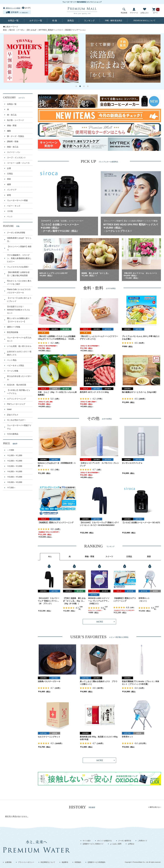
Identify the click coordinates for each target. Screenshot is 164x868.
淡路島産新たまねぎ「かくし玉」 (19, 240)
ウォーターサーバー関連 (17, 200)
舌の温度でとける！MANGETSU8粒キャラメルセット (19, 310)
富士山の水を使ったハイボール (19, 378)
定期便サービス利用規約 (96, 862)
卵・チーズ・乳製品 (16, 136)
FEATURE (11, 226)
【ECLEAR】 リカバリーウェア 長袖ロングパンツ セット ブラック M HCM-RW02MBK (48, 600)
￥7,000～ (11, 488)
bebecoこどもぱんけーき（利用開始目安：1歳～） (57, 464)
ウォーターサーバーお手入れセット (19, 339)
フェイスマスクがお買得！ (18, 267)
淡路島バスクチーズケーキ (49, 681)
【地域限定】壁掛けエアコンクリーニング (56, 522)
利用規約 (78, 862)
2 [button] (80, 86)
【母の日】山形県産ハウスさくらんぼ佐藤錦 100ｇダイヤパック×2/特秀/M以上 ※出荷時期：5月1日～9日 (57, 338)
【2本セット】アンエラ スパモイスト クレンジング (99, 464)
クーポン (21, 30)
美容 (9, 179)
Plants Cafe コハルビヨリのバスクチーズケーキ (19, 291)
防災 (5, 30)
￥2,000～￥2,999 (15, 461)
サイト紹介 (87, 841)
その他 (10, 211)
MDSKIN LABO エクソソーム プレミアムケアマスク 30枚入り (99, 600)
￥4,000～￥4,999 (15, 471)
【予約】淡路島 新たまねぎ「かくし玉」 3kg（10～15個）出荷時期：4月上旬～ (74, 600)
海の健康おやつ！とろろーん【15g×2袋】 (140, 392)
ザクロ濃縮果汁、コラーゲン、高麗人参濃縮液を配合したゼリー (19, 258)
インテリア (12, 190)
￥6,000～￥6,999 (15, 482)
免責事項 (65, 862)
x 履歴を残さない (155, 807)
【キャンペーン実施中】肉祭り (19, 248)
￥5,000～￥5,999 (15, 477)
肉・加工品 (12, 115)
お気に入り (145, 11)
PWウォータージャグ (16, 404)
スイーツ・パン (14, 152)
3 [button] (84, 86)
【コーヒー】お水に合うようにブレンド (19, 300)
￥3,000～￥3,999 (15, 466)
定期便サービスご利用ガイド (93, 844)
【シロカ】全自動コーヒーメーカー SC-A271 (141, 522)
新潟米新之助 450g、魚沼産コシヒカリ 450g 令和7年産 (99, 738)
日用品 (10, 174)
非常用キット (144, 598)
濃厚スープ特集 (14, 327)
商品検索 (124, 11)
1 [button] (76, 86)
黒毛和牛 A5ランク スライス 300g (94, 392)
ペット (10, 216)
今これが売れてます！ (16, 420)
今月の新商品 (13, 434)
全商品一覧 (13, 21)
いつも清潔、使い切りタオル (19, 346)
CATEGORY (14, 98)
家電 (9, 195)
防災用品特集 (13, 332)
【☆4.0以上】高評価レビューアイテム (19, 392)
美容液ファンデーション (75, 30)
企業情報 (8, 862)
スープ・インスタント (16, 158)
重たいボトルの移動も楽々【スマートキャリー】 (18, 320)
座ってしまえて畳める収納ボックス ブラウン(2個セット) (99, 683)
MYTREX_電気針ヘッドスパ (51, 30)
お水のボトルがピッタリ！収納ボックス (19, 353)
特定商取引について (48, 862)
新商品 (71, 21)
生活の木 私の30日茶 (17, 385)
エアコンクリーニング (16, 399)
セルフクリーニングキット (49, 737)
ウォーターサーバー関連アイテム (19, 427)
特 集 (55, 21)
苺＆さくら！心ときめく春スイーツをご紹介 (19, 282)
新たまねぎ (32, 30)
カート (155, 11)
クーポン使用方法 (125, 841)
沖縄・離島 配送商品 (114, 21)
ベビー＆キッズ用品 (16, 365)
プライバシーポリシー (26, 862)
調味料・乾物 (13, 141)
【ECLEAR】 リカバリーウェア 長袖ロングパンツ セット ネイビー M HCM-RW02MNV (99, 524)
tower (9, 409)
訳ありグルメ (13, 415)
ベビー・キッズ (14, 206)
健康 (9, 184)
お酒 (9, 168)
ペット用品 (12, 360)
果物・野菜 (12, 126)
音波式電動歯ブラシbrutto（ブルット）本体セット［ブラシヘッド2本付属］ (140, 683)
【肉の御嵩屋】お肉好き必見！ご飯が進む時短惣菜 (18, 274)
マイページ (134, 11)
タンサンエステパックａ (132, 463)
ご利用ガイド (142, 841)
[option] (41, 59)
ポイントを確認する (104, 841)
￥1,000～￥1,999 (15, 455)
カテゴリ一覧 (36, 21)
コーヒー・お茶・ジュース (18, 163)
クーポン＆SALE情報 (16, 233)
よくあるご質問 (116, 844)
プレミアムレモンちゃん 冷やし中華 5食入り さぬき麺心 (141, 338)
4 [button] (88, 86)
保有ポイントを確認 (13, 8)
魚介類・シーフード (16, 120)
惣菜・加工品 (13, 147)
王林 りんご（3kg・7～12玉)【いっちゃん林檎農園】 (57, 393)
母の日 (12, 30)
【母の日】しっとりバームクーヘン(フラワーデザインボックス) (99, 338)
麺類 (9, 131)
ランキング (89, 21)
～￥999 (11, 450)
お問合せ (131, 844)
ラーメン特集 (13, 371)
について (145, 21)
